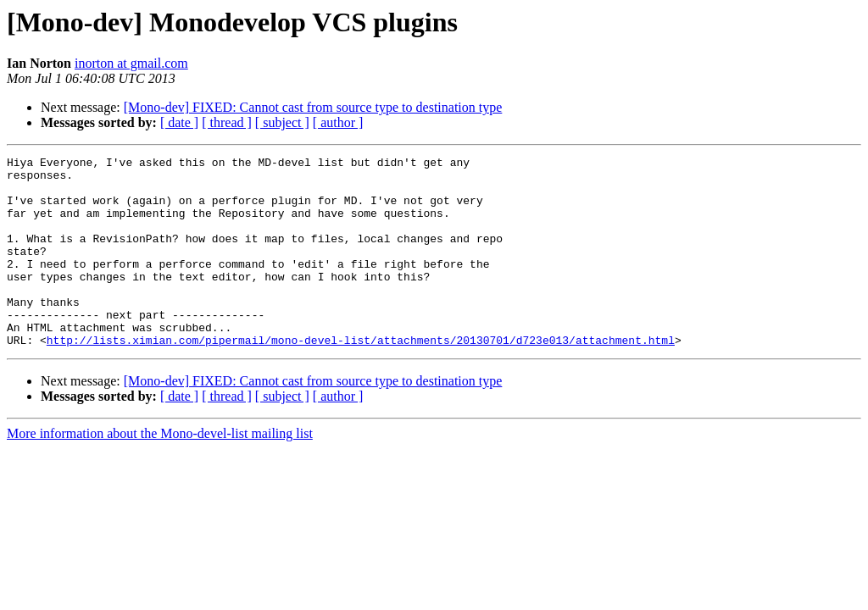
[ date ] (179, 122)
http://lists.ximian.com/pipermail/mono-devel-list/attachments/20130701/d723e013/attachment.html (361, 378)
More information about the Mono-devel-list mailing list (160, 471)
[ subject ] (282, 122)
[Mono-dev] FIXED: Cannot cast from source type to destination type (313, 107)
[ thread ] (227, 122)
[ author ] (338, 122)
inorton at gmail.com (131, 63)
